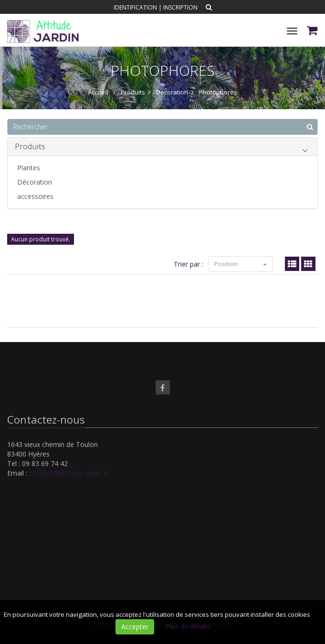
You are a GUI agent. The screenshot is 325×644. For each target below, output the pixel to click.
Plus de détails (188, 626)
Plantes (29, 168)
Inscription (180, 7)
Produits (161, 148)
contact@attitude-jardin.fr (69, 473)
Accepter (135, 627)
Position (241, 264)
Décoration (35, 182)
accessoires (35, 196)
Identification (135, 7)
